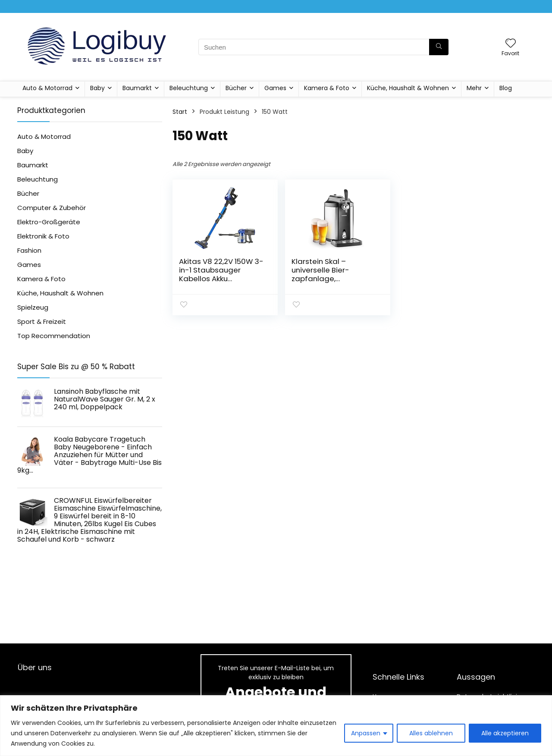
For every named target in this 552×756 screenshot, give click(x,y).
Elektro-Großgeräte (49, 222)
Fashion (29, 250)
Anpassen (366, 733)
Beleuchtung (189, 88)
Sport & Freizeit (42, 322)
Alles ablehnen (431, 733)
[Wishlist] (511, 44)
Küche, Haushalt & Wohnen (408, 88)
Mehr (474, 88)
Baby (97, 88)
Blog (506, 88)
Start (180, 112)
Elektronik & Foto (43, 236)
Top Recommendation (54, 336)
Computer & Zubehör (52, 208)
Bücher (236, 88)
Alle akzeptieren (505, 733)
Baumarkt (137, 88)
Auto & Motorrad (47, 88)
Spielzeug (33, 307)
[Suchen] (439, 47)
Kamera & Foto (327, 88)
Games (275, 88)
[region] (276, 726)
